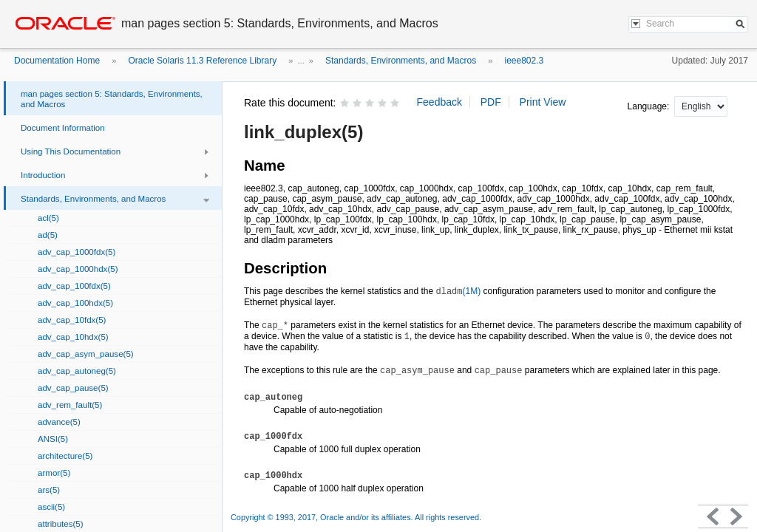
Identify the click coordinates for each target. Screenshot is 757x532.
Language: (650, 106)
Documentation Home (57, 61)
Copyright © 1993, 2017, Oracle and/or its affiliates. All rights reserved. (356, 517)
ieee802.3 (524, 61)
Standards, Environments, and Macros (401, 61)
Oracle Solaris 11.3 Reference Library (202, 61)
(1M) (458, 291)
